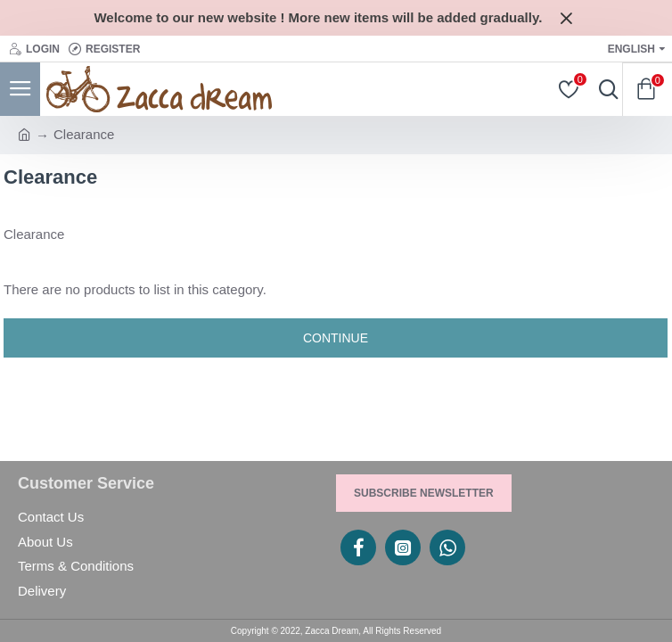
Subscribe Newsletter (424, 493)
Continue (336, 338)
